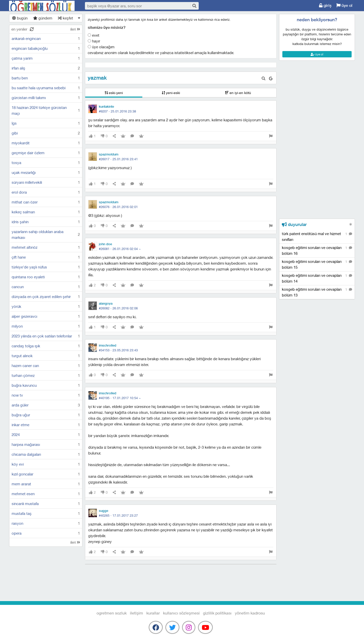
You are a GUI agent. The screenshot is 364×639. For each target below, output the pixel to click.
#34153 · (118, 350)
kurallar (153, 613)
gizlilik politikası (217, 613)
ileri (75, 29)
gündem (43, 18)
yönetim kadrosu (250, 613)
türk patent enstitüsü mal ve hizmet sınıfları (317, 236)
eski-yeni (114, 93)
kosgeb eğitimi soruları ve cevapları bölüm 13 (317, 292)
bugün (20, 18)
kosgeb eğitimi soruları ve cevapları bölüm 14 (317, 278)
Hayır (94, 41)
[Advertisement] (317, 84)
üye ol (344, 5)
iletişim (136, 613)
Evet (94, 35)
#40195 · (120, 398)
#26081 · (120, 249)
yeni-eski (171, 93)
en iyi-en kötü (238, 93)
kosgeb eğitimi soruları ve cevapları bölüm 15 (317, 264)
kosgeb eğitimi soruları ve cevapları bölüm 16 (317, 250)
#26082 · (118, 308)
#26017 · (118, 159)
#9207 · (117, 111)
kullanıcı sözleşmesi (181, 613)
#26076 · (118, 207)
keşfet (65, 18)
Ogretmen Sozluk (42, 6)
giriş (325, 5)
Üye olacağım (101, 47)
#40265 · (118, 515)
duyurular (294, 224)
